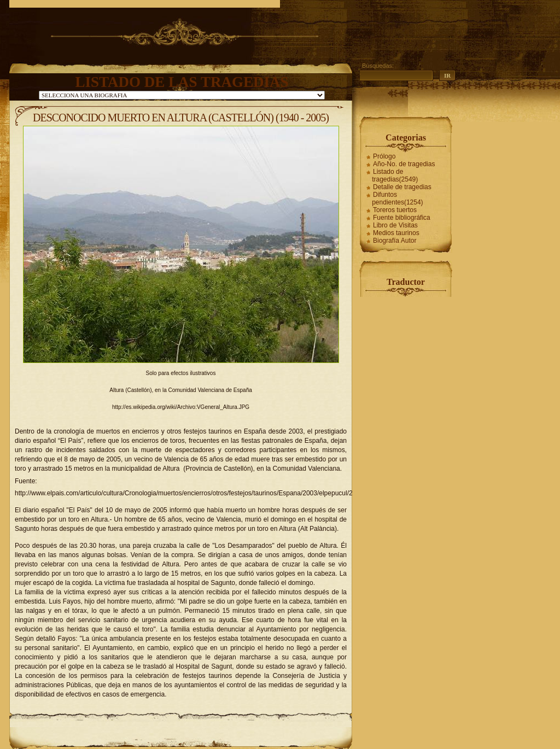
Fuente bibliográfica (402, 218)
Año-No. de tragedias (404, 164)
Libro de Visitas (395, 225)
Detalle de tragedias (402, 187)
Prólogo (384, 156)
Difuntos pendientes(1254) (397, 198)
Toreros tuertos (395, 210)
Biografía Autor (395, 241)
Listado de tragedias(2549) (395, 175)
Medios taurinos (396, 233)
